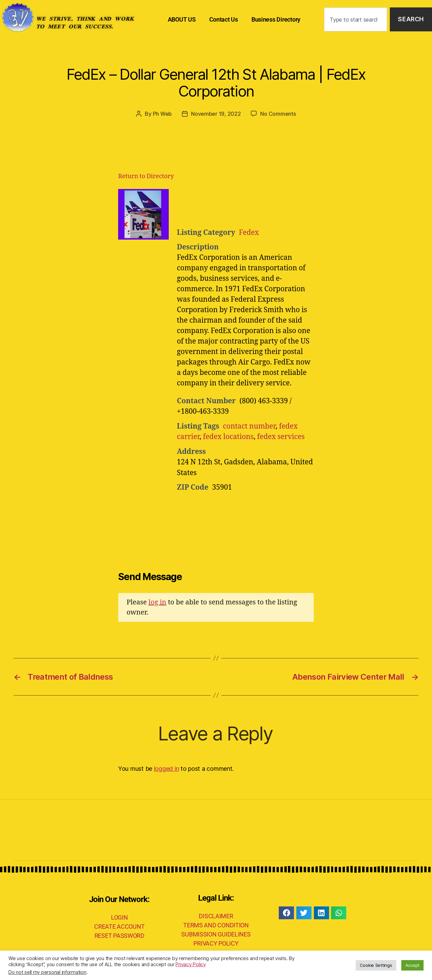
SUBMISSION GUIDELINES (216, 934)
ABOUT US (182, 19)
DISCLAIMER (216, 916)
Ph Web (162, 114)
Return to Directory (146, 176)
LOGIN (119, 917)
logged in (167, 769)
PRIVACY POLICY (216, 943)
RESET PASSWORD (119, 936)
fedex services (281, 437)
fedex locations (228, 437)
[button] (286, 913)
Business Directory (276, 19)
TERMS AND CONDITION (216, 925)
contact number (249, 426)
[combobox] (356, 19)
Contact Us (224, 19)
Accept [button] (412, 965)
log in (157, 602)
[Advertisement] (260, 206)
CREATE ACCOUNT (119, 927)
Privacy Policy (191, 964)
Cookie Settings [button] (376, 965)
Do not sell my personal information (47, 972)
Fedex (249, 233)
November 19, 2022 (216, 114)
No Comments (278, 114)
